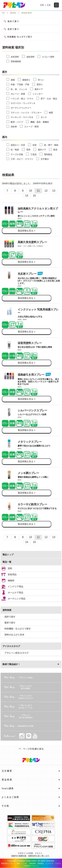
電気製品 (46, 154)
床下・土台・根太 (47, 98)
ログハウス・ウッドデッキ (21, 103)
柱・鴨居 (13, 149)
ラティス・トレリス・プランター (24, 112)
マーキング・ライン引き (20, 117)
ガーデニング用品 (17, 599)
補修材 (11, 580)
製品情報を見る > (27, 231)
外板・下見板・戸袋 (18, 84)
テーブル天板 (15, 154)
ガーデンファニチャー (19, 108)
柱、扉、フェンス (17, 89)
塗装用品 (12, 574)
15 (34, 196)
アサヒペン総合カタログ (17, 653)
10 (30, 191)
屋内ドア (40, 149)
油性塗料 (28, 56)
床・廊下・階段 (49, 145)
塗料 (10, 568)
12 (46, 191)
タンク (42, 117)
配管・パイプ (15, 122)
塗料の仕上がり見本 (14, 635)
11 (38, 191)
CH (49, 5)
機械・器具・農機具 (37, 122)
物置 (49, 112)
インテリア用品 (15, 587)
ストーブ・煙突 (29, 126)
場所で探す (10, 617)
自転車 (12, 126)
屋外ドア (36, 89)
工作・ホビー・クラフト (20, 159)
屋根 (11, 79)
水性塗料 (13, 56)
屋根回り (24, 79)
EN (42, 5)
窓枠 (26, 149)
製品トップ (8, 555)
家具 (53, 149)
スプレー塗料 (46, 56)
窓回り (37, 84)
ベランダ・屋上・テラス (20, 98)
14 (27, 196)
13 (54, 191)
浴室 (32, 145)
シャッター (35, 94)
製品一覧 (7, 562)
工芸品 (31, 154)
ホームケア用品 (15, 593)
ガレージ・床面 (16, 94)
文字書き (43, 159)
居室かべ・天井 (16, 145)
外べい (39, 79)
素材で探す (10, 623)
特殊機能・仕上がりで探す (18, 629)
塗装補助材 (14, 61)
